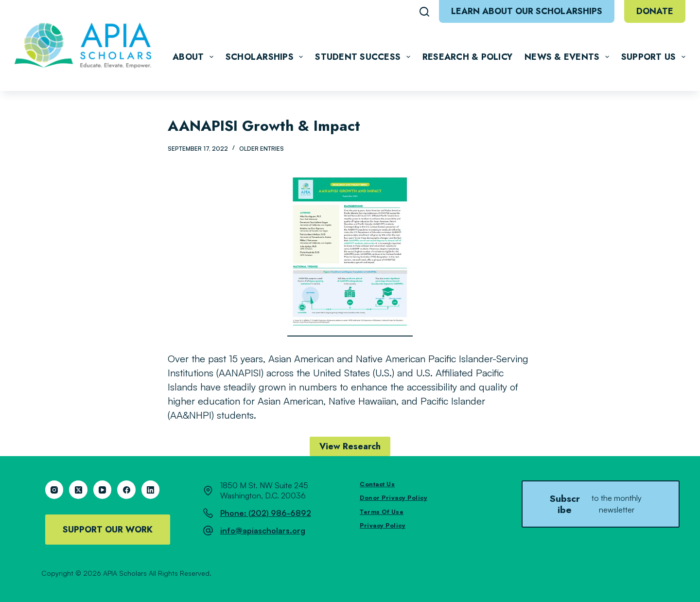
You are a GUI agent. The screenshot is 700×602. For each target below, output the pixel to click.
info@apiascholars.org (263, 531)
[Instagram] (54, 490)
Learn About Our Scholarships (527, 11)
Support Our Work (108, 530)
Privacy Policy (383, 525)
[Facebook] (126, 490)
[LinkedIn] (151, 490)
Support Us (653, 57)
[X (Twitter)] (78, 490)
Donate (655, 11)
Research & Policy (467, 57)
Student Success (364, 57)
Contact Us (377, 484)
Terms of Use (382, 512)
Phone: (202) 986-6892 (266, 513)
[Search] (424, 12)
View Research (350, 446)
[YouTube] (103, 490)
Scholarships (266, 57)
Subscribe (601, 504)
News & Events (569, 57)
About (195, 57)
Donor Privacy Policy (394, 498)
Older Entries (262, 149)
